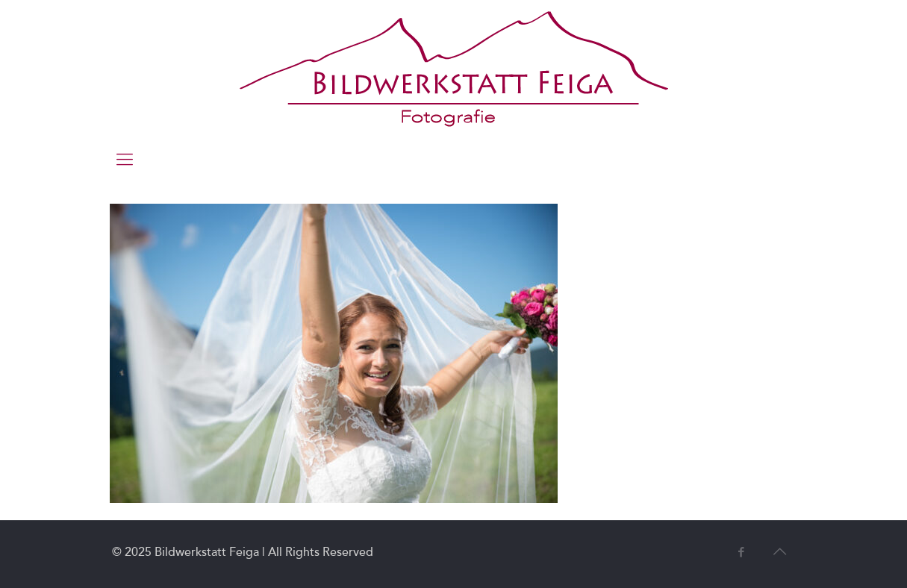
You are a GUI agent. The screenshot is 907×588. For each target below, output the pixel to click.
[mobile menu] (125, 160)
